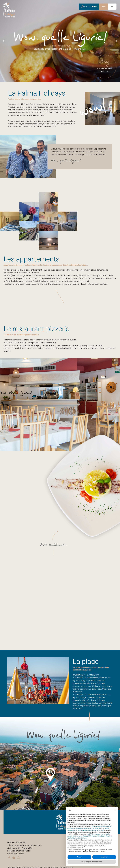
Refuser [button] (80, 857)
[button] (115, 810)
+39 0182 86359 (89, 7)
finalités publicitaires (74, 834)
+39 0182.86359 (17, 854)
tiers (91, 824)
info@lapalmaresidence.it (19, 851)
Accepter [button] (104, 857)
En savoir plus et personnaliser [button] (92, 862)
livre (104, 7)
